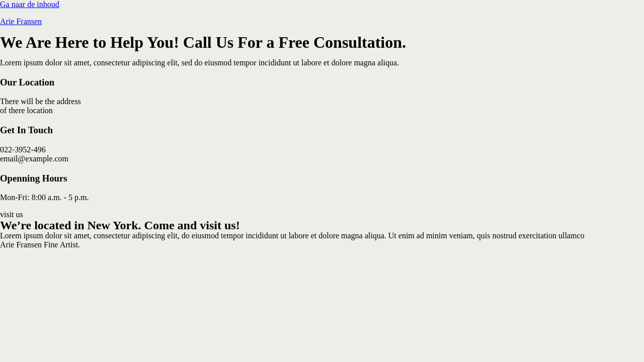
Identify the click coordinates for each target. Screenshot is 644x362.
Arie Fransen (21, 21)
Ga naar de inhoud (30, 4)
